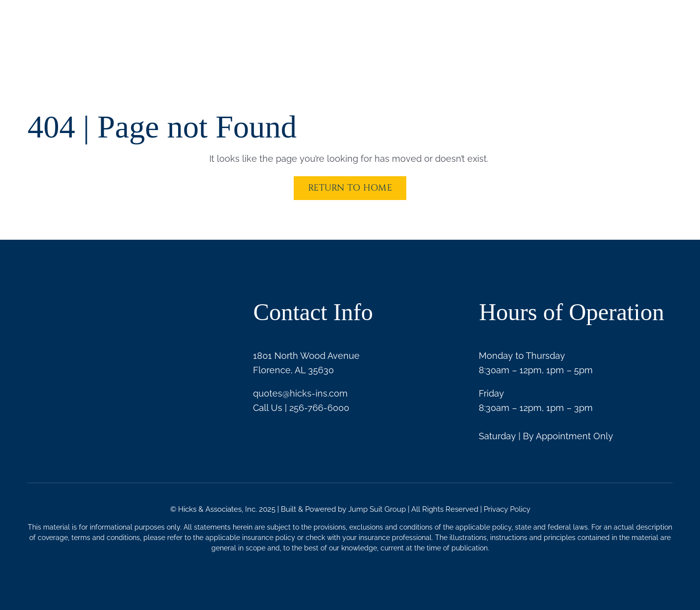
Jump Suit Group (377, 509)
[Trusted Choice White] (158, 361)
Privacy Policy (507, 509)
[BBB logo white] (52, 353)
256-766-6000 (319, 408)
